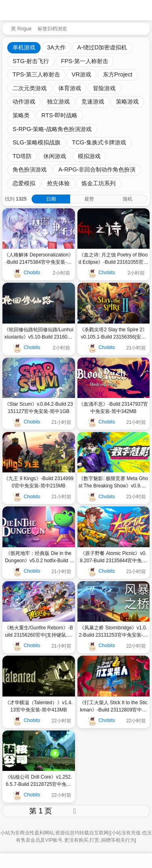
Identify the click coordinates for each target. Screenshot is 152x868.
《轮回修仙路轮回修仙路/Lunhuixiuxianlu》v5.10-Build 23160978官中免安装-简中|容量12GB (39, 334)
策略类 (21, 115)
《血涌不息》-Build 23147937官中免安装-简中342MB (113, 408)
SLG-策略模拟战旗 (36, 142)
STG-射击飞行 (31, 61)
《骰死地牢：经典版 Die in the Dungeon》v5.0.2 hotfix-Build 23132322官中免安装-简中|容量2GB (39, 557)
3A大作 (56, 47)
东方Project (118, 74)
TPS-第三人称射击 (36, 74)
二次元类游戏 (30, 88)
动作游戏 (24, 102)
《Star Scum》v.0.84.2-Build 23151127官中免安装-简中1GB (39, 408)
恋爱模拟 (24, 183)
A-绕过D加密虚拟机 (102, 47)
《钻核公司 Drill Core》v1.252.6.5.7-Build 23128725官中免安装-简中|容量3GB (39, 781)
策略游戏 (127, 102)
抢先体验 (58, 183)
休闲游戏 (55, 156)
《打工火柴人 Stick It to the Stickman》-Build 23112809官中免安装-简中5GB (113, 707)
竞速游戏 (93, 102)
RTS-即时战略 (59, 115)
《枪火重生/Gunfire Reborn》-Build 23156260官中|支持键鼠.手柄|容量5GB (39, 632)
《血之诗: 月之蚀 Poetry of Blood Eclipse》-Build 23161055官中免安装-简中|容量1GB (113, 259)
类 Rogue (21, 29)
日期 (51, 199)
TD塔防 (22, 156)
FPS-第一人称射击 (85, 61)
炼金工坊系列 (98, 183)
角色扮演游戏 (30, 169)
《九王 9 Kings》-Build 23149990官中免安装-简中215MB (39, 482)
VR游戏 (81, 74)
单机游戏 (24, 47)
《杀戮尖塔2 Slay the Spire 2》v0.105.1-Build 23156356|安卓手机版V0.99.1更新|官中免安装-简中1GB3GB (113, 334)
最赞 (89, 199)
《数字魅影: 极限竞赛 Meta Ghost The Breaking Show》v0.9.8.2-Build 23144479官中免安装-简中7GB (113, 483)
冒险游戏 (104, 88)
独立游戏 (58, 102)
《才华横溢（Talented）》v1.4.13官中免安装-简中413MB (39, 706)
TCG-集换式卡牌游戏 (99, 142)
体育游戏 (70, 88)
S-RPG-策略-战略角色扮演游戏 (52, 129)
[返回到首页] (5, 28)
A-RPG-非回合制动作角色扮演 (97, 169)
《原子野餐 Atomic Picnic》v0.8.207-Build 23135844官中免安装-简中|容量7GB (113, 557)
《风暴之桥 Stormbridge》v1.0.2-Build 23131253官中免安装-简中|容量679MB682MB (113, 632)
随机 (128, 199)
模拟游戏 (89, 156)
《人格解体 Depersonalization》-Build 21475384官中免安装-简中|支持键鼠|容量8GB (39, 259)
